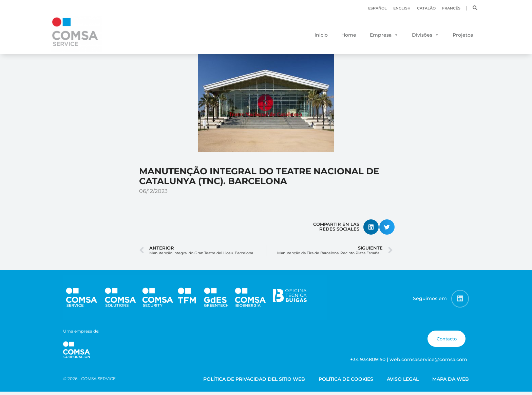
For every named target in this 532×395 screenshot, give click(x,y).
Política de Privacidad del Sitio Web (254, 383)
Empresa (381, 35)
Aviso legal (403, 383)
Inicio (321, 35)
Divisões (422, 35)
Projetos (463, 35)
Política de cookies (346, 383)
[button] (475, 8)
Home (349, 35)
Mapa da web (451, 383)
